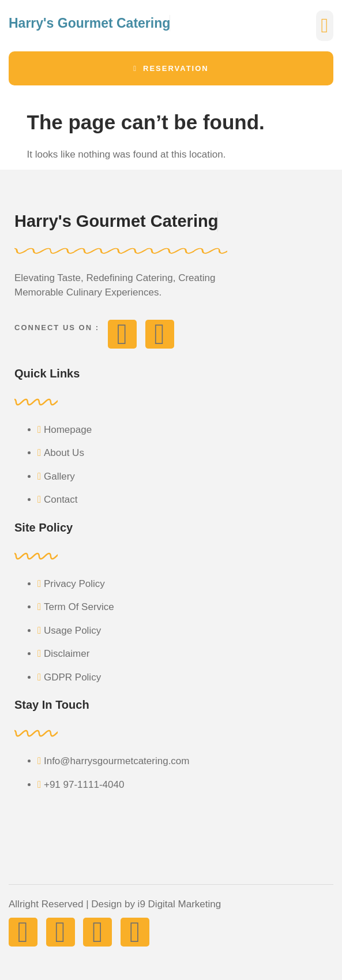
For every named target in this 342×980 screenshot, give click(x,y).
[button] (325, 26)
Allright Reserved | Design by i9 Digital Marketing (115, 904)
